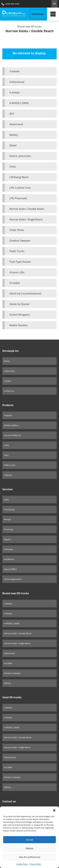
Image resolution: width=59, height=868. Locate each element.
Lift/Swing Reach (19, 177)
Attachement (10, 757)
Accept (30, 840)
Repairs (7, 539)
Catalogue (38, 14)
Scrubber (15, 283)
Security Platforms (13, 435)
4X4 (12, 114)
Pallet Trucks (17, 251)
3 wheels (15, 71)
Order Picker (17, 230)
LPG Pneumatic (18, 198)
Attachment (16, 124)
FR (54, 4)
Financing (8, 529)
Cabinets (8, 475)
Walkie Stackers (19, 325)
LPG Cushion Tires (20, 188)
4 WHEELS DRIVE (19, 103)
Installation (9, 559)
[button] (54, 810)
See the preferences (29, 857)
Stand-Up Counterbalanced (25, 293)
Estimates (8, 549)
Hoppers (8, 415)
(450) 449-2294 (10, 4)
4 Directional (17, 82)
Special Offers (10, 569)
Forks (13, 167)
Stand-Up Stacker (20, 304)
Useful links (9, 371)
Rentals (7, 519)
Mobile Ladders (11, 425)
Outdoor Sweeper (20, 241)
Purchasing (9, 509)
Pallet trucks (10, 465)
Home (7, 361)
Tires (6, 455)
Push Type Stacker (20, 262)
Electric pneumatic (20, 156)
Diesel (13, 145)
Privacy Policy (35, 864)
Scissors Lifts (17, 272)
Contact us (9, 391)
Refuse (30, 848)
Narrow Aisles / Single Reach (26, 219)
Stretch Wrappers (20, 315)
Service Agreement (13, 579)
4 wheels (15, 93)
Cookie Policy (22, 864)
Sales (6, 500)
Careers (8, 381)
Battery (14, 135)
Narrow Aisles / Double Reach (27, 209)
